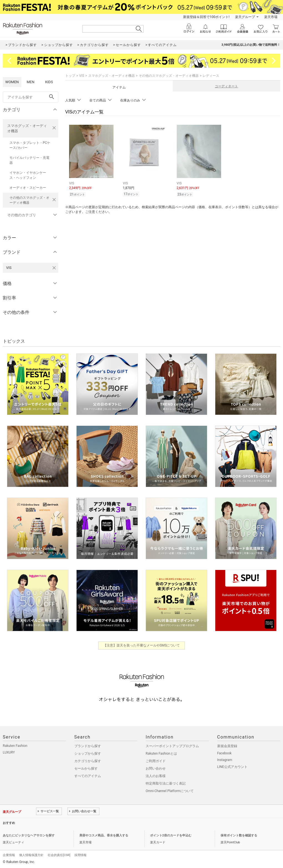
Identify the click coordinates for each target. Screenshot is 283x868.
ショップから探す (88, 754)
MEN (31, 82)
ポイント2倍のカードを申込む (171, 835)
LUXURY (9, 752)
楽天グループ (245, 17)
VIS (82, 76)
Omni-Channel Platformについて (170, 791)
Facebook (224, 753)
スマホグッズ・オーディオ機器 (27, 128)
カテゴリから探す (88, 761)
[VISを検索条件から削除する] (54, 268)
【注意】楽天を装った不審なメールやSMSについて (142, 645)
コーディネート (226, 86)
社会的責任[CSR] (59, 855)
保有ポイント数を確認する (239, 835)
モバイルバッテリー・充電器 (29, 160)
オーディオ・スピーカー (28, 188)
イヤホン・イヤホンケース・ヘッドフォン (28, 175)
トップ (70, 76)
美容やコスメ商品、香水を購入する (104, 835)
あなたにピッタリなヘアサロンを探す (29, 835)
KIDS (49, 82)
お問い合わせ (156, 768)
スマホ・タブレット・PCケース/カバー (30, 145)
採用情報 (80, 855)
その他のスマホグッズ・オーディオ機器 (29, 200)
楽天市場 (271, 17)
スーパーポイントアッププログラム (172, 746)
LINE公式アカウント (232, 767)
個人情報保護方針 (31, 855)
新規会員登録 (227, 746)
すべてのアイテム (88, 776)
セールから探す (86, 768)
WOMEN (12, 82)
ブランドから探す (88, 746)
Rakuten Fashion (15, 746)
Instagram (225, 760)
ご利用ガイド (156, 761)
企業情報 (9, 855)
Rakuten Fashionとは (161, 754)
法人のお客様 (156, 776)
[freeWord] (31, 97)
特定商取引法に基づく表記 (166, 783)
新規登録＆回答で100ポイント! (206, 17)
